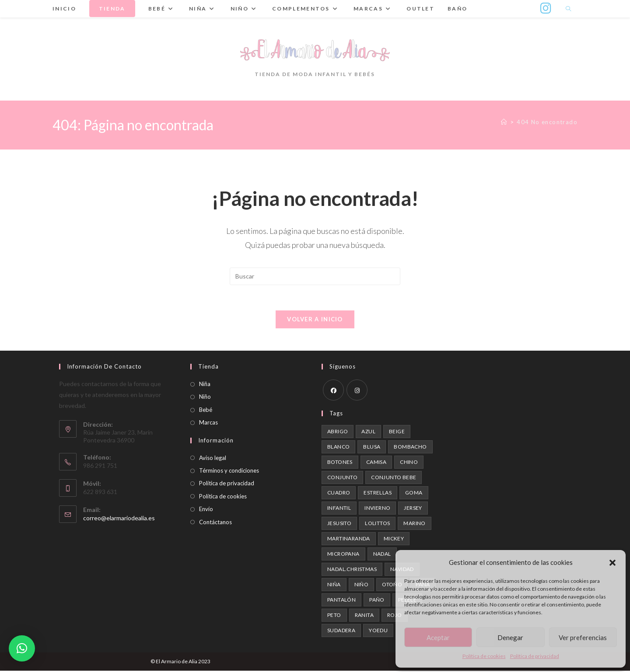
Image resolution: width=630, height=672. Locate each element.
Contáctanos (215, 523)
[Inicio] (504, 122)
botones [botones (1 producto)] (340, 463)
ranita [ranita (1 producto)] (364, 616)
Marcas (208, 424)
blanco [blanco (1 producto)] (338, 448)
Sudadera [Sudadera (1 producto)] (341, 632)
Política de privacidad (535, 656)
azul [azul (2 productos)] (368, 433)
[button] (612, 563)
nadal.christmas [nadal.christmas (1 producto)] (352, 570)
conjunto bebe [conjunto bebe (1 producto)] (394, 479)
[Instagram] (357, 391)
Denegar (510, 637)
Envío (206, 510)
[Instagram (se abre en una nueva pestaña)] (546, 8)
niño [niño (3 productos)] (362, 586)
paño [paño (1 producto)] (377, 601)
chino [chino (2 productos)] (409, 463)
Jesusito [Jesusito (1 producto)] (339, 524)
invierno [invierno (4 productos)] (377, 509)
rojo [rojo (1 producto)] (395, 616)
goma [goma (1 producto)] (414, 494)
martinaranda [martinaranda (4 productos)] (349, 540)
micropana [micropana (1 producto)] (343, 555)
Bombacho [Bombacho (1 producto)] (410, 448)
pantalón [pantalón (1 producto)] (341, 601)
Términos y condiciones (229, 472)
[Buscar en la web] (568, 9)
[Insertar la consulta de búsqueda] (315, 276)
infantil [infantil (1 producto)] (339, 509)
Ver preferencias (583, 637)
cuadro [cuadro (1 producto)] (339, 494)
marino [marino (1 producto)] (414, 524)
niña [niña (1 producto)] (334, 586)
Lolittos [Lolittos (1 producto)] (377, 524)
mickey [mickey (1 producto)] (394, 540)
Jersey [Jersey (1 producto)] (413, 509)
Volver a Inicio (315, 320)
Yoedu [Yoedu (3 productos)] (378, 632)
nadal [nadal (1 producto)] (382, 555)
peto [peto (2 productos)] (334, 616)
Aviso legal (213, 459)
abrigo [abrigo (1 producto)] (338, 433)
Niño (205, 398)
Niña (205, 385)
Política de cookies (484, 656)
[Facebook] (333, 391)
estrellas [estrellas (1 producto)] (378, 494)
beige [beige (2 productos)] (397, 433)
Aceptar (438, 637)
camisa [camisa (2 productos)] (376, 463)
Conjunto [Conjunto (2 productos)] (342, 479)
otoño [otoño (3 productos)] (392, 586)
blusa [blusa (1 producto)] (372, 448)
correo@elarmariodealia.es (119, 519)
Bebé (206, 411)
